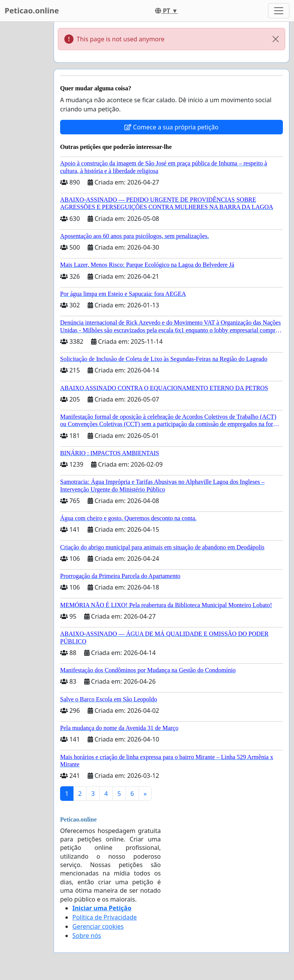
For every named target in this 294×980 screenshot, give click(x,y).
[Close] (276, 39)
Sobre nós (87, 936)
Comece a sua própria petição (171, 127)
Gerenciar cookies (98, 926)
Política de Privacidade (105, 917)
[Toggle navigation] (279, 11)
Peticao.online (32, 11)
